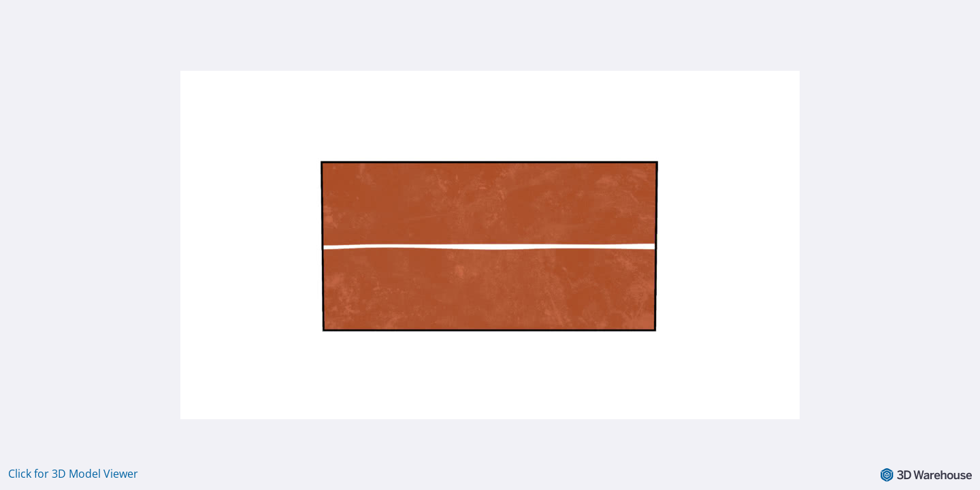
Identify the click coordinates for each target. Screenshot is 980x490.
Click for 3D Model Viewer (73, 474)
